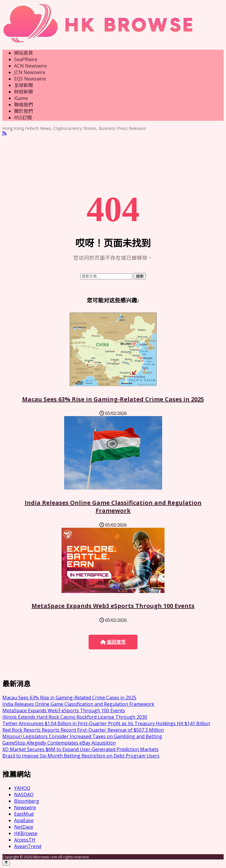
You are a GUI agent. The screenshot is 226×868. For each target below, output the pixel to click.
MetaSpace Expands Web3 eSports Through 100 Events (113, 606)
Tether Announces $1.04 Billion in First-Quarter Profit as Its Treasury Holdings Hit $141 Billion (106, 723)
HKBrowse (26, 833)
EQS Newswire (30, 79)
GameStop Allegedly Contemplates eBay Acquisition (59, 743)
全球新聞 (24, 85)
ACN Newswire (30, 66)
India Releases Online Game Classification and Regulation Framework (113, 507)
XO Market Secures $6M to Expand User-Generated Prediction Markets (80, 749)
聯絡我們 (24, 105)
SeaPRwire (26, 59)
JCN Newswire (30, 72)
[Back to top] (6, 863)
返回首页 (113, 642)
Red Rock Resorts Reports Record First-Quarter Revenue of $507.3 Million (83, 730)
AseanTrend (28, 846)
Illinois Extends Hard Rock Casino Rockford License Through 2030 (75, 717)
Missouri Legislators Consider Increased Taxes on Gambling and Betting (82, 736)
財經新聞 (24, 92)
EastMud (24, 814)
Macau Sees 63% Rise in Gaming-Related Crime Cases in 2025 (113, 399)
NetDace (24, 827)
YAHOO (22, 788)
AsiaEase (24, 820)
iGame (21, 98)
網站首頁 (24, 53)
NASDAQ (24, 795)
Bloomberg (27, 801)
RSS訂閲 (23, 118)
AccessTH (25, 840)
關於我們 (24, 111)
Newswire (25, 807)
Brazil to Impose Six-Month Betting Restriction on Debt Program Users (81, 756)
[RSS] (4, 134)
